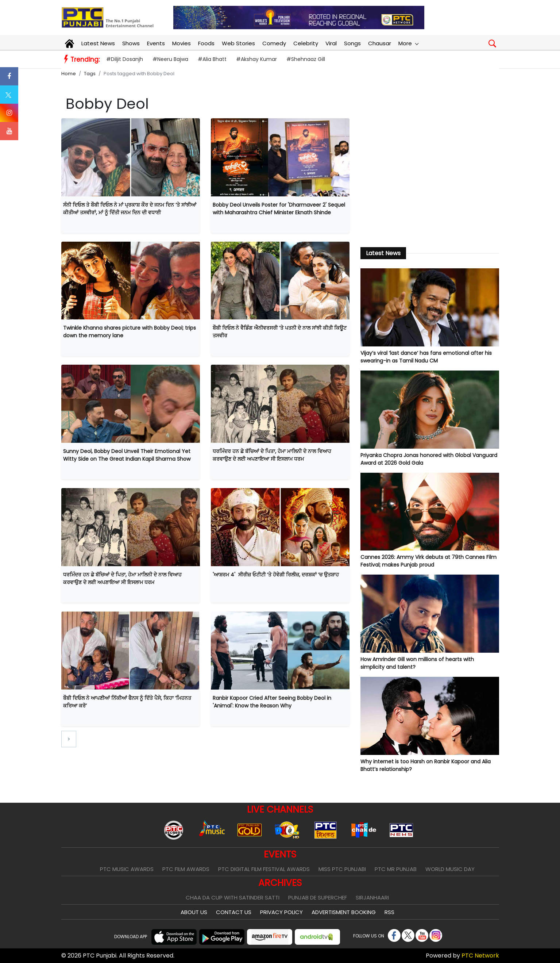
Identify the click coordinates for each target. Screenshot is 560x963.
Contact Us (234, 912)
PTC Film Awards (186, 869)
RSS (389, 912)
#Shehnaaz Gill (306, 59)
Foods (206, 43)
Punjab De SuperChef (318, 897)
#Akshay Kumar (256, 59)
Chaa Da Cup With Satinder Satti (233, 897)
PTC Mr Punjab (396, 869)
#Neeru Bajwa (170, 59)
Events (156, 43)
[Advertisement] (430, 179)
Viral (331, 43)
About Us (194, 912)
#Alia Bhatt (212, 59)
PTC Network (480, 956)
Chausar (380, 43)
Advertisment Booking (344, 912)
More (408, 43)
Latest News (98, 43)
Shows (131, 43)
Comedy (274, 43)
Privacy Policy (281, 912)
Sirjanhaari (372, 897)
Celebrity (306, 43)
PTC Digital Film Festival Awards (264, 869)
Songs (352, 43)
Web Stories (238, 43)
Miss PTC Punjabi (342, 869)
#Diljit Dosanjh (125, 59)
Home (69, 74)
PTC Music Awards (127, 869)
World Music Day (450, 869)
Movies (181, 43)
